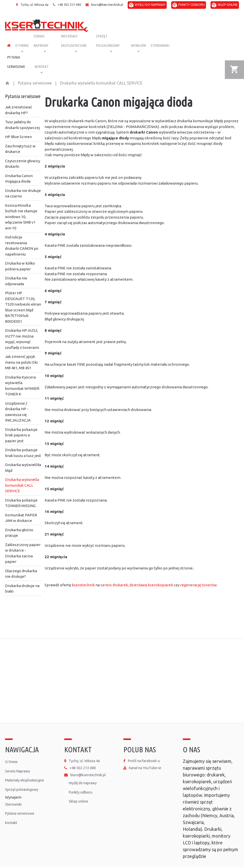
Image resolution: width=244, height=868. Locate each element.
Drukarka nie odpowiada (16, 268)
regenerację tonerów (198, 572)
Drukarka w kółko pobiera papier (20, 254)
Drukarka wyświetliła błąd (23, 455)
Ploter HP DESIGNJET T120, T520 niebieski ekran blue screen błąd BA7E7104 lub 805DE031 (23, 295)
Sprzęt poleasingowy (22, 777)
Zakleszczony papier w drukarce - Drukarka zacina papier (23, 541)
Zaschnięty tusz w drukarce (20, 136)
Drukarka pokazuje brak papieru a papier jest (21, 423)
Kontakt (11, 810)
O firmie (11, 749)
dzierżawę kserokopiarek (151, 572)
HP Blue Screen (18, 124)
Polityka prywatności (210, 861)
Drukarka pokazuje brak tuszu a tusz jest (23, 440)
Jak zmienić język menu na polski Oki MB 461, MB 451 (21, 350)
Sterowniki (13, 792)
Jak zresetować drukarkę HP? (19, 97)
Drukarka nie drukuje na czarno (23, 181)
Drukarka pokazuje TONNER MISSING (21, 490)
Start (7, 70)
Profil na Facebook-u (144, 748)
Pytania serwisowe (35, 70)
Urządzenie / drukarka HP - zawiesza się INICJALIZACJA (18, 399)
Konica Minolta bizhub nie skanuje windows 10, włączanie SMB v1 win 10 (21, 204)
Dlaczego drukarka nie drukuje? (21, 561)
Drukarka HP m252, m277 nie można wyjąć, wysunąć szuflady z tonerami (22, 326)
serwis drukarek (114, 572)
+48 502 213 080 (69, 5)
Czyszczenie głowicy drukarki (23, 151)
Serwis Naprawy (18, 759)
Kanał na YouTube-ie (145, 755)
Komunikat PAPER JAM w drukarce (21, 505)
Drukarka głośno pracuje (19, 520)
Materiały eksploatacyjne (25, 768)
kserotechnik (83, 572)
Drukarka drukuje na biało (22, 576)
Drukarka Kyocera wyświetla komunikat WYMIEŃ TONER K (22, 373)
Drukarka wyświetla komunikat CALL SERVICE (22, 473)
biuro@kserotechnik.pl (107, 5)
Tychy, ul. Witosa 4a (34, 5)
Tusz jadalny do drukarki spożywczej (22, 112)
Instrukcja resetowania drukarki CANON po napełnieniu (22, 233)
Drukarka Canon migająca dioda (19, 166)
